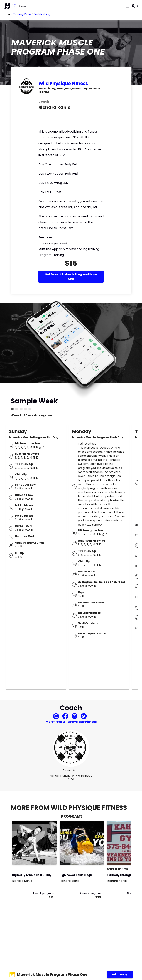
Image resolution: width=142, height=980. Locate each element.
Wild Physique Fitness (63, 84)
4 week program (43, 893)
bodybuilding (42, 14)
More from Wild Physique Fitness (71, 722)
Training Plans (22, 14)
